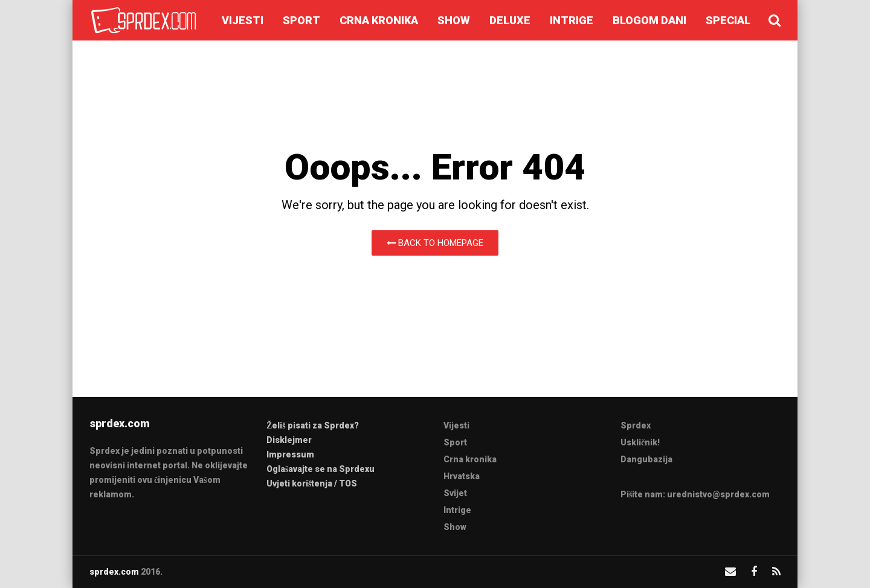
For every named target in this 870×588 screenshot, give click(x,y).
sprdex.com (114, 572)
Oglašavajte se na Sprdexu (321, 469)
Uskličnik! (640, 442)
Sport (301, 20)
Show (454, 20)
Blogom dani (649, 20)
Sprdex (636, 425)
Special (728, 20)
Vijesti (243, 20)
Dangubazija (646, 459)
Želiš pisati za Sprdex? (313, 425)
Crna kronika (379, 20)
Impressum (290, 454)
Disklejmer (289, 440)
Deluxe (510, 20)
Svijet (455, 493)
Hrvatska (462, 476)
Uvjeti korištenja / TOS (312, 483)
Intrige (572, 20)
